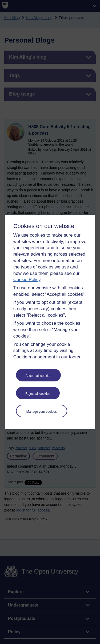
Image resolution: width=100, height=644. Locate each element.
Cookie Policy (27, 280)
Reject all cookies (38, 394)
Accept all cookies (38, 376)
